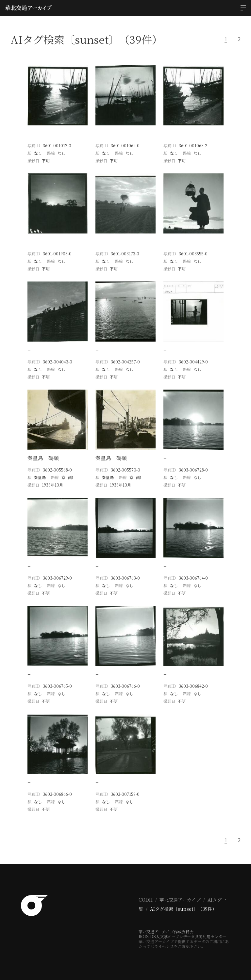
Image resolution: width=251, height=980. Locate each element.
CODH (146, 900)
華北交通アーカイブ (180, 900)
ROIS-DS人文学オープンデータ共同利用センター (182, 936)
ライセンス (164, 946)
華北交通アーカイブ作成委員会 (166, 932)
